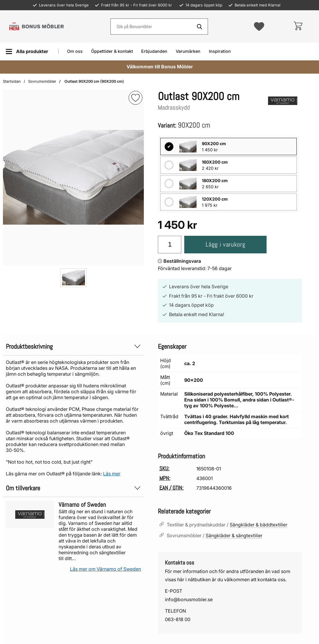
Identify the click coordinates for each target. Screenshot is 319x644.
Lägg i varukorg (225, 244)
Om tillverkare (73, 488)
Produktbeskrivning (73, 346)
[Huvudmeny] (27, 51)
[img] (135, 98)
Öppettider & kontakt (112, 51)
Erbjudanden (154, 51)
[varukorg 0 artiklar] (298, 26)
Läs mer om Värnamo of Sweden (105, 569)
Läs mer (112, 474)
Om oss (75, 51)
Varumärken (188, 51)
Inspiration (220, 51)
